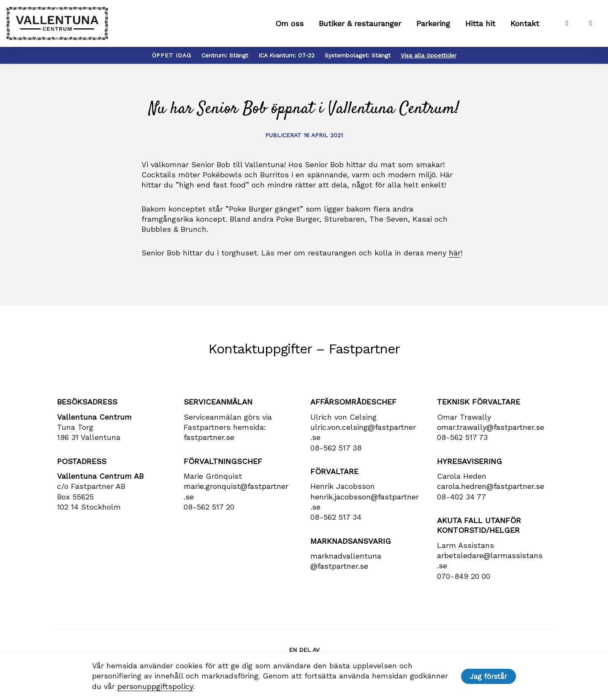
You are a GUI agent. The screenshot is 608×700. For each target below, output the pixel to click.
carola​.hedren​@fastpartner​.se (491, 490)
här (455, 256)
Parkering (433, 26)
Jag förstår (489, 676)
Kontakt (525, 26)
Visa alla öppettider (429, 59)
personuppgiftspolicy (154, 686)
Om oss (289, 26)
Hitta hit (480, 26)
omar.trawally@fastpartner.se (491, 431)
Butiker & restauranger (360, 26)
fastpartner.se (209, 441)
